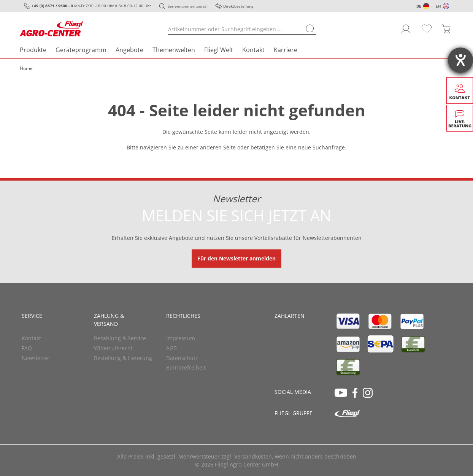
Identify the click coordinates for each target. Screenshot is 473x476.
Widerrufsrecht (113, 348)
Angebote (129, 50)
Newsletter (36, 358)
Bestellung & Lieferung (123, 358)
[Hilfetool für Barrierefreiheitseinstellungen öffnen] (460, 60)
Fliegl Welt (219, 50)
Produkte (33, 50)
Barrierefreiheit (186, 367)
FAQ (27, 348)
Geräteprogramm (81, 50)
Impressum (181, 338)
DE (419, 6)
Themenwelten (174, 50)
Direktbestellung (238, 6)
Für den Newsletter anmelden (236, 258)
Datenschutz (182, 358)
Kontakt (253, 50)
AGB (171, 348)
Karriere (286, 50)
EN (438, 6)
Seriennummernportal (188, 6)
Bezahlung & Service (120, 338)
